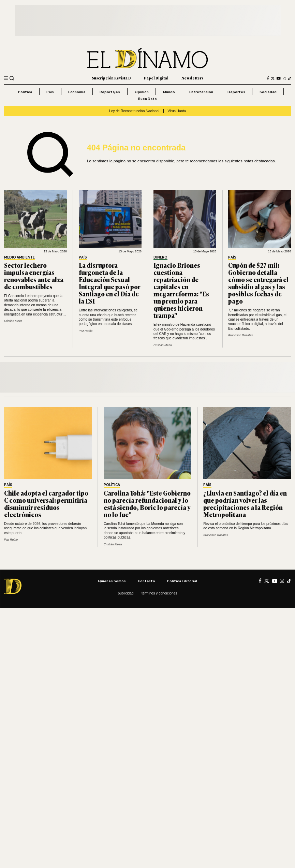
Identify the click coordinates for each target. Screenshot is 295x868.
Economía (77, 92)
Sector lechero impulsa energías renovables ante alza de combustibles (34, 276)
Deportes (236, 92)
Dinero (160, 257)
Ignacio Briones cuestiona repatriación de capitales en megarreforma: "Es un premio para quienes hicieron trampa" (181, 290)
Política (25, 92)
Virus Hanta (177, 111)
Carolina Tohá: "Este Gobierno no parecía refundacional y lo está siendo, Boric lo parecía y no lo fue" (147, 504)
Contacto (146, 581)
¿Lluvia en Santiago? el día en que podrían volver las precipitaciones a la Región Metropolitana (245, 504)
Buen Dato (147, 99)
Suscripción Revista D (111, 78)
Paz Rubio (86, 331)
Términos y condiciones (159, 593)
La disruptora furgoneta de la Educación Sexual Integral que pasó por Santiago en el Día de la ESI (110, 283)
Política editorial (182, 581)
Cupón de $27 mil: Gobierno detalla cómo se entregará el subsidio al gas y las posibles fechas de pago (258, 283)
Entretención (201, 92)
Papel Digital (156, 78)
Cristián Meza (13, 321)
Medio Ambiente (19, 257)
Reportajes (110, 92)
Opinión (142, 92)
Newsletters (192, 78)
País (50, 92)
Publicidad (126, 593)
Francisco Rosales (240, 335)
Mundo (169, 92)
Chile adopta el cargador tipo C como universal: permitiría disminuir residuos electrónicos (46, 504)
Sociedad (268, 92)
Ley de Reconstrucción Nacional (134, 111)
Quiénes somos (112, 581)
